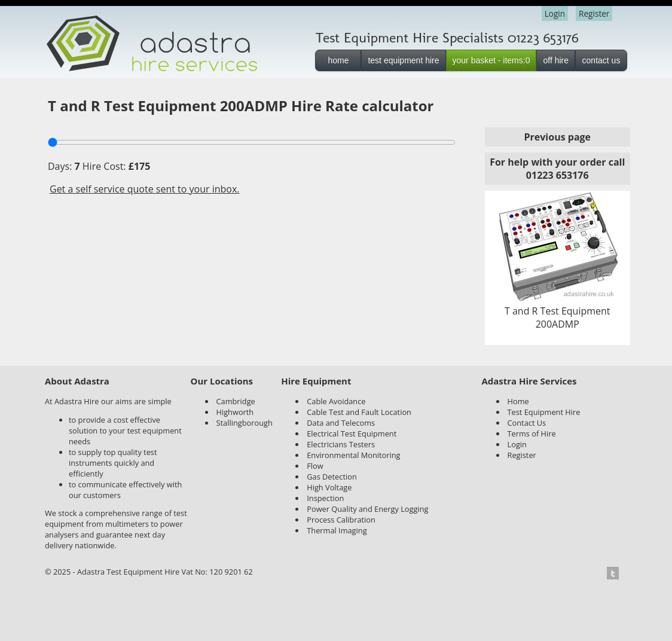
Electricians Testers (341, 444)
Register (594, 13)
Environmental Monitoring (353, 455)
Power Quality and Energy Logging (367, 509)
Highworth (235, 412)
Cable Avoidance (336, 401)
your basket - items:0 (491, 60)
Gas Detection (332, 477)
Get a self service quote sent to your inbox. (145, 189)
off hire (556, 60)
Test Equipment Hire (544, 412)
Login (555, 13)
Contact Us (527, 423)
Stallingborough (245, 423)
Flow (315, 466)
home (338, 60)
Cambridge (236, 401)
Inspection (325, 498)
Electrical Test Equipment (352, 434)
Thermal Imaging (337, 530)
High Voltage (329, 487)
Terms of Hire (532, 434)
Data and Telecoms (341, 423)
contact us (601, 60)
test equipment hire (403, 60)
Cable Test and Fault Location (359, 412)
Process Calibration (341, 520)
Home (518, 401)
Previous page (557, 137)
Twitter (616, 573)
